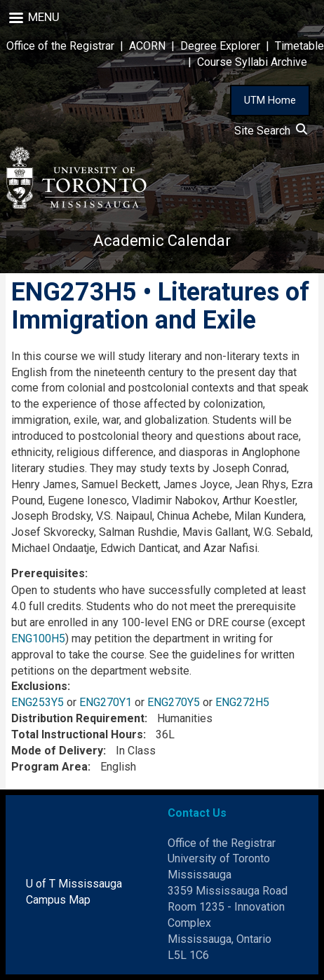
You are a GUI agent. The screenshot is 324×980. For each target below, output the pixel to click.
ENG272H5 (242, 702)
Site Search (271, 131)
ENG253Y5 (38, 702)
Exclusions (39, 686)
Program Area (49, 767)
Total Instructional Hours (77, 734)
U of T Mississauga (74, 884)
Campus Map (58, 900)
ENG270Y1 (106, 702)
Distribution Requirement (78, 718)
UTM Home (270, 100)
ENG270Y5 (174, 702)
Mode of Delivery (57, 751)
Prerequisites (48, 573)
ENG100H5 (38, 639)
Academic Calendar (162, 241)
